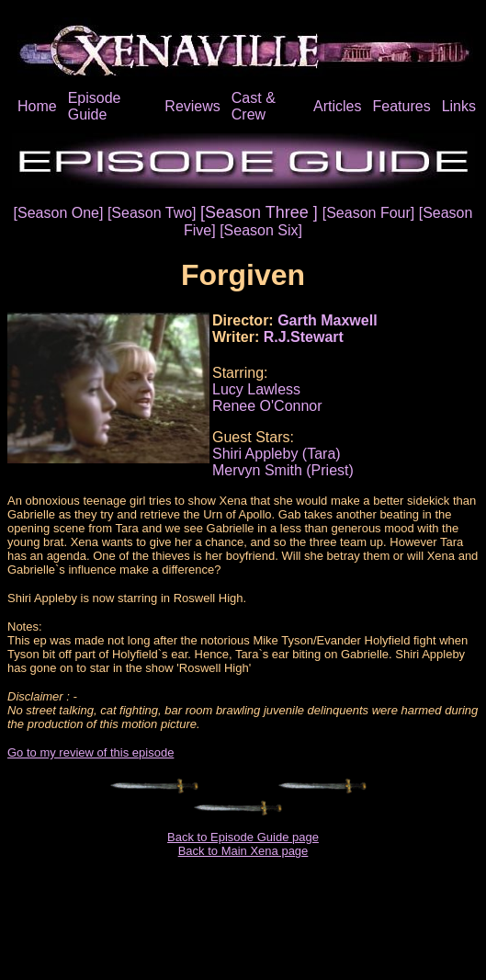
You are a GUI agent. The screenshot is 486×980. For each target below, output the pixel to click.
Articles (337, 106)
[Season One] (61, 213)
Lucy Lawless (256, 389)
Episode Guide (95, 106)
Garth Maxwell (327, 320)
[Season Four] (371, 213)
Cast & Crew (254, 106)
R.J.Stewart (304, 337)
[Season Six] (261, 230)
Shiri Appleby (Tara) (277, 454)
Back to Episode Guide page (243, 837)
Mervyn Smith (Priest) (283, 470)
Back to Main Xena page (243, 851)
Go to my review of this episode (90, 752)
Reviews (192, 106)
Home (37, 106)
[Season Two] (154, 213)
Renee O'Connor (267, 406)
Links (459, 106)
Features (401, 106)
